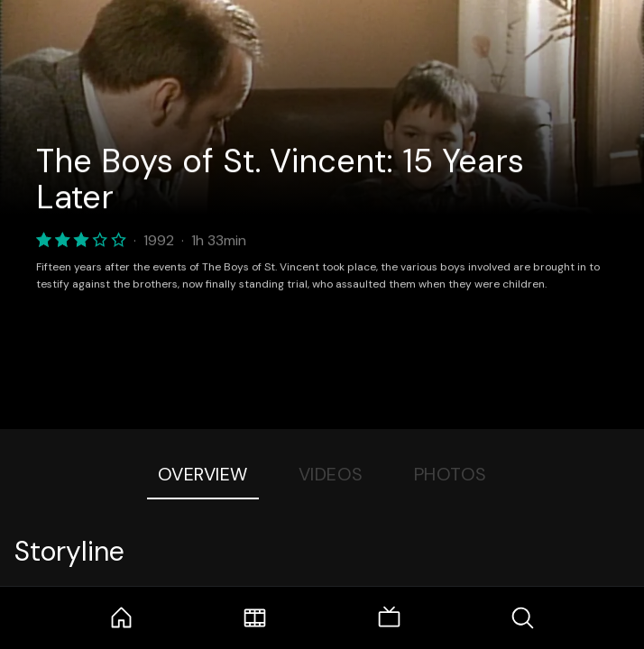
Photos (451, 474)
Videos (331, 474)
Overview (203, 474)
